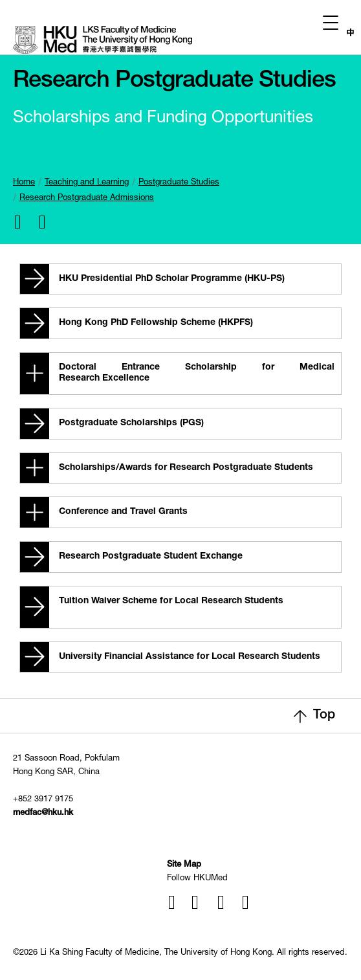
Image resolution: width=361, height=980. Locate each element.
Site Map (184, 865)
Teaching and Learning (87, 183)
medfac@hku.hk (43, 813)
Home (24, 183)
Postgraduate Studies (179, 183)
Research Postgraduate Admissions (87, 198)
